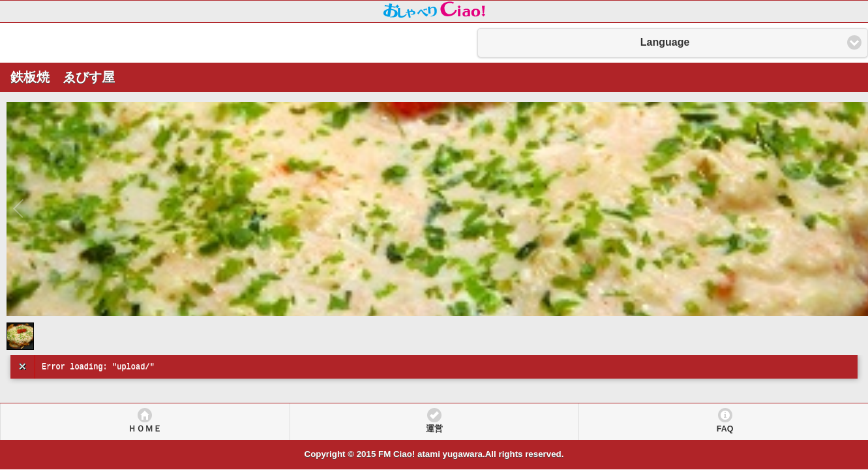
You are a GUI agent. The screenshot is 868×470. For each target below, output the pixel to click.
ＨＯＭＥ (145, 429)
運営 (434, 429)
